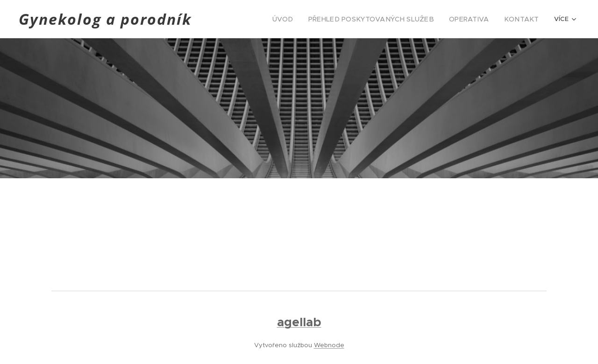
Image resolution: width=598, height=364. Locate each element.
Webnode (329, 345)
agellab (299, 322)
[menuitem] (304, 19)
